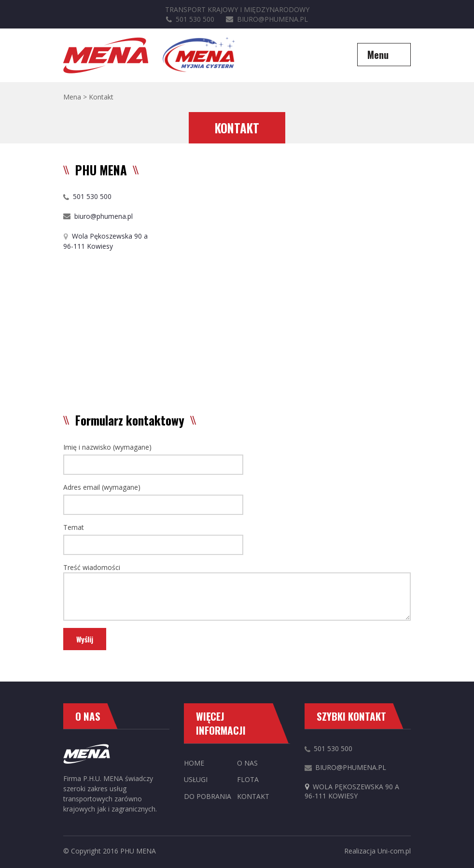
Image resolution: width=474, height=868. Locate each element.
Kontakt (253, 796)
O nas (247, 763)
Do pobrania (208, 796)
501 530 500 (190, 19)
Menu (378, 55)
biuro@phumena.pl (267, 19)
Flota (248, 779)
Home (194, 763)
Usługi (196, 779)
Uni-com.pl (394, 851)
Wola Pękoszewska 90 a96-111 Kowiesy (352, 791)
